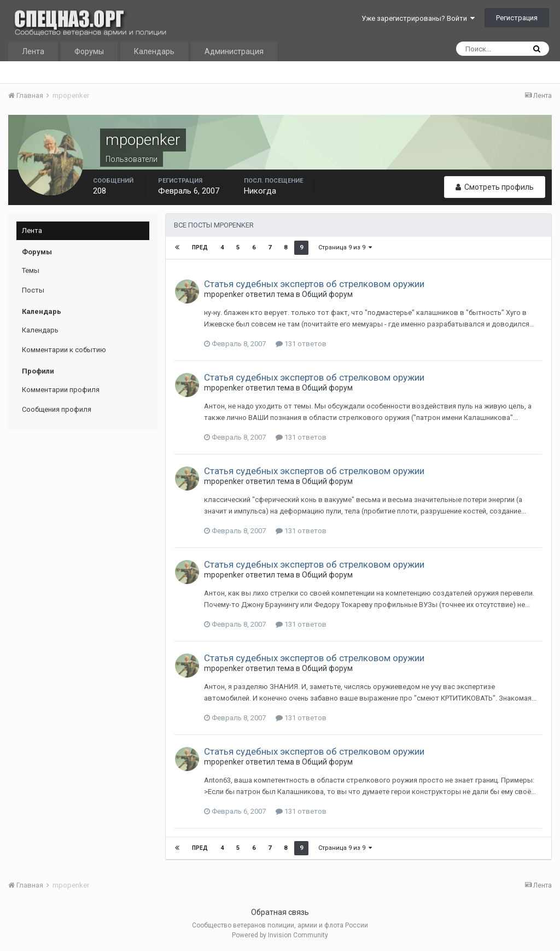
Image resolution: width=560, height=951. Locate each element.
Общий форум (327, 294)
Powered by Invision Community (280, 935)
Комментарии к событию (64, 350)
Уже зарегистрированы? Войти (418, 18)
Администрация (234, 51)
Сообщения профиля (57, 409)
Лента (33, 51)
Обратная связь (280, 912)
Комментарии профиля (61, 390)
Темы (31, 270)
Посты (33, 290)
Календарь (154, 51)
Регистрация (517, 18)
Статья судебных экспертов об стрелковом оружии (314, 284)
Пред (200, 247)
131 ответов (301, 344)
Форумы (89, 51)
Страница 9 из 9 (345, 247)
